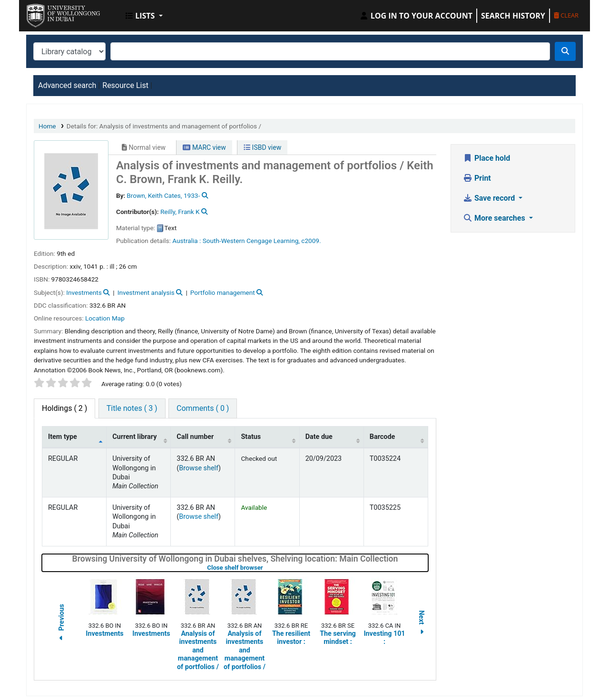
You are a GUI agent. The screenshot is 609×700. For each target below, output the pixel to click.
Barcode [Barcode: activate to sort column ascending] (383, 437)
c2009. (311, 241)
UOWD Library (50, 13)
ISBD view (262, 147)
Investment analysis (146, 292)
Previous (61, 624)
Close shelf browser (265, 568)
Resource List (125, 85)
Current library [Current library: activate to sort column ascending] (134, 437)
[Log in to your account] (416, 16)
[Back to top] (580, 670)
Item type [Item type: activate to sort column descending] (63, 437)
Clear (566, 15)
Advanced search (67, 85)
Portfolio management (223, 292)
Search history (513, 16)
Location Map (105, 318)
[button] (144, 16)
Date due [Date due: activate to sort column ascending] (319, 437)
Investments (84, 292)
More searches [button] (495, 218)
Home (47, 126)
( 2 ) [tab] (64, 408)
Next (422, 624)
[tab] (132, 408)
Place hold (486, 158)
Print (477, 178)
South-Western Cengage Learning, (251, 241)
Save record (490, 198)
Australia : (187, 241)
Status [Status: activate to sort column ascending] (251, 437)
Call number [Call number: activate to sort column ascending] (195, 437)
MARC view (204, 147)
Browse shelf (199, 468)
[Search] (565, 51)
